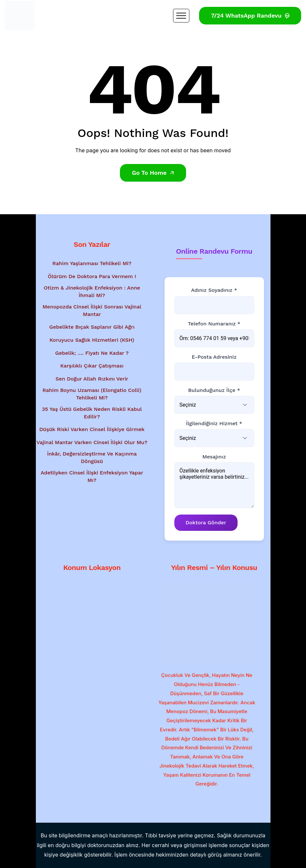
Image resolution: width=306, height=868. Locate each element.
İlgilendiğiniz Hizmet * (214, 423)
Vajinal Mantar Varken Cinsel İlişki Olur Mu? (92, 442)
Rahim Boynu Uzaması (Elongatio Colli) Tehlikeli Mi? (92, 394)
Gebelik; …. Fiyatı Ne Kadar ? (92, 353)
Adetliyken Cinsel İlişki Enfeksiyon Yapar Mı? (92, 476)
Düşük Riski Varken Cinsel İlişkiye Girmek (92, 429)
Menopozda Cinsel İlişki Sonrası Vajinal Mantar (92, 310)
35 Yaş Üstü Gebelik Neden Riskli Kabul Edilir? (92, 413)
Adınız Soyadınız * (214, 290)
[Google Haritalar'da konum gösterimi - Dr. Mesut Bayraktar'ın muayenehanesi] (92, 620)
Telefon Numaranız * (214, 324)
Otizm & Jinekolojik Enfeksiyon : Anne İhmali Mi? (92, 291)
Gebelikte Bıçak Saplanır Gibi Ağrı (92, 327)
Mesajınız (214, 457)
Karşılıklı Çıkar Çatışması (92, 366)
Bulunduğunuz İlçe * (214, 390)
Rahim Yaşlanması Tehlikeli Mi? (92, 263)
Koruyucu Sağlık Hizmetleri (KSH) (92, 340)
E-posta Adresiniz (214, 357)
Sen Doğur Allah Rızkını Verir (92, 379)
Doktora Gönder (206, 523)
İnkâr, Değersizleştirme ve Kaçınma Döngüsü (92, 457)
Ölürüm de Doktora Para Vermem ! (92, 276)
